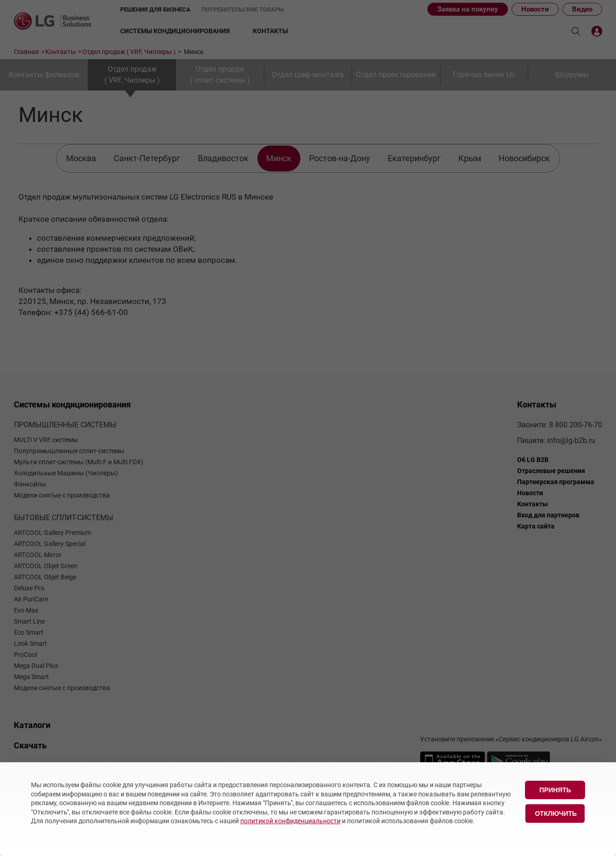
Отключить (556, 814)
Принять (555, 790)
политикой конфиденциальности (290, 821)
